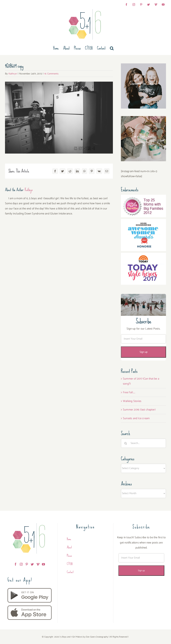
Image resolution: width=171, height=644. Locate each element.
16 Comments (51, 74)
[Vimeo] (38, 564)
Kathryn (13, 74)
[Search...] (143, 443)
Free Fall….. (129, 392)
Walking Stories (132, 401)
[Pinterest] (27, 564)
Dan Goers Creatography (97, 637)
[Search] (126, 443)
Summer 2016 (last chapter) (139, 410)
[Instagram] (21, 564)
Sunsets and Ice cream (136, 418)
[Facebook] (16, 564)
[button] (112, 48)
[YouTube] (43, 564)
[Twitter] (32, 564)
